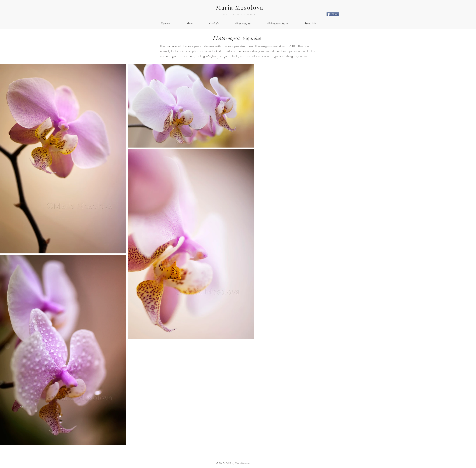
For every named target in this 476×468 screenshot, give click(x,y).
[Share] (333, 14)
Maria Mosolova (240, 7)
